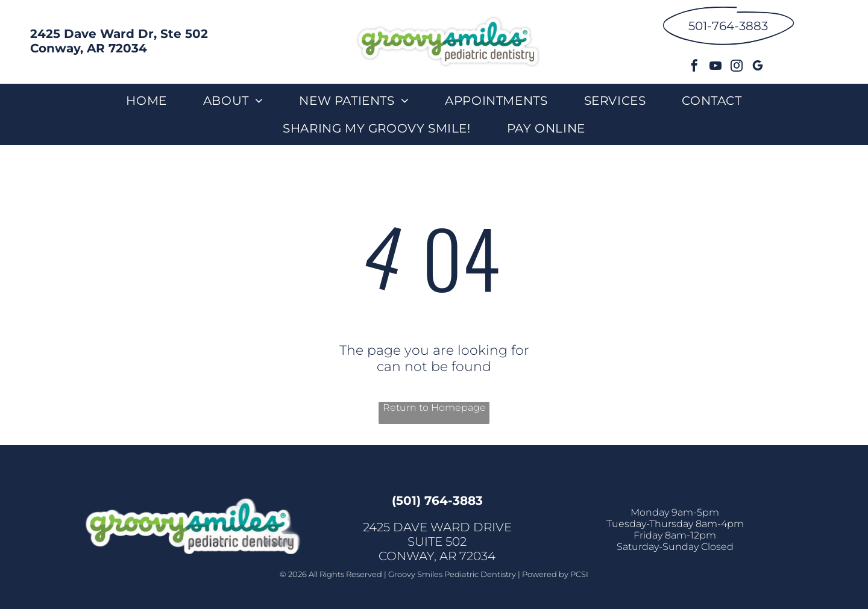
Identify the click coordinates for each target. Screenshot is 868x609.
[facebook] (694, 67)
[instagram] (737, 67)
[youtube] (715, 67)
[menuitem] (146, 101)
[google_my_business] (758, 67)
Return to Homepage (434, 408)
